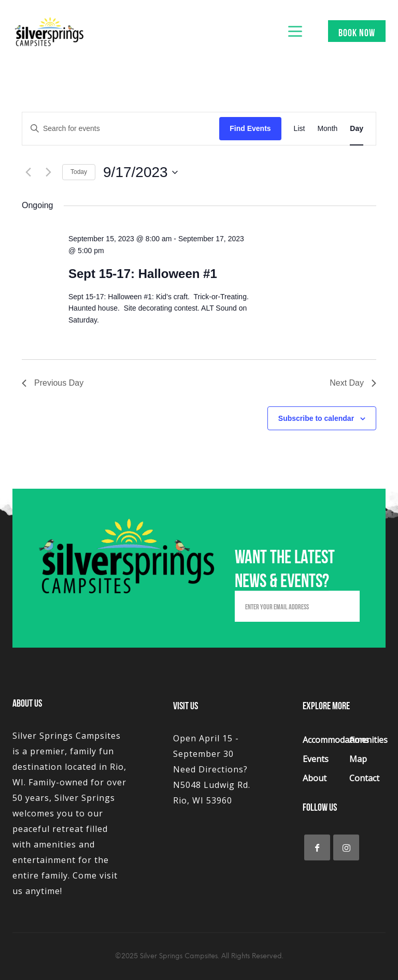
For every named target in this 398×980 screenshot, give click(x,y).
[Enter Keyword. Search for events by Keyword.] (121, 129)
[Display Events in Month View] (327, 129)
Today (79, 172)
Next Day (353, 383)
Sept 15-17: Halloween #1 (143, 274)
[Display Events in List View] (300, 129)
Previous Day (53, 383)
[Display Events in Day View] (357, 129)
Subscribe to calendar (316, 418)
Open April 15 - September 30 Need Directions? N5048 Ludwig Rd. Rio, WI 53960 (212, 769)
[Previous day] (28, 172)
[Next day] (48, 172)
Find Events (250, 128)
